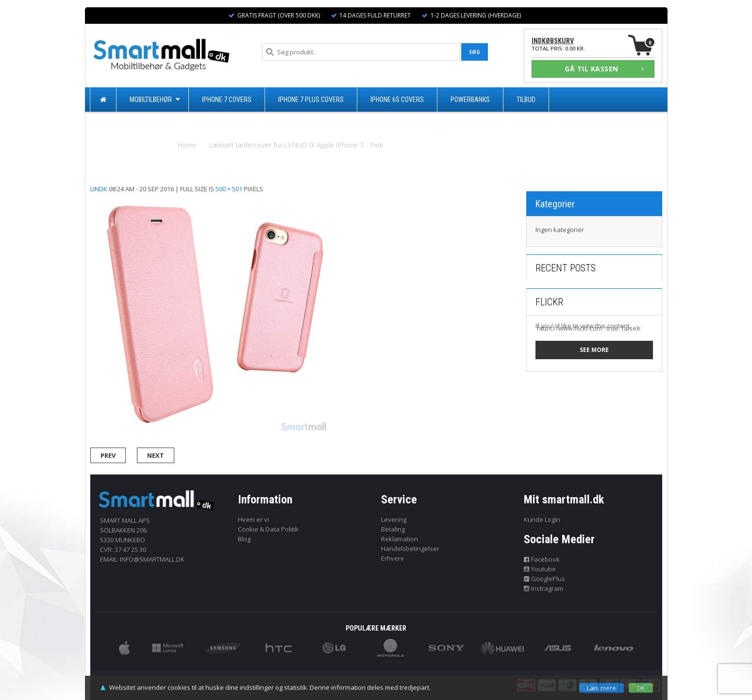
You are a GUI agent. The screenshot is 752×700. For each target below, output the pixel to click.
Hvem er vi (253, 519)
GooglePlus (544, 579)
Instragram (543, 588)
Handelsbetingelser (410, 549)
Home (187, 145)
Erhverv (393, 558)
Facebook (542, 559)
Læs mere (602, 688)
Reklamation (400, 539)
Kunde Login (542, 519)
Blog (244, 539)
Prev (108, 455)
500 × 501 (229, 189)
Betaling (393, 529)
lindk (99, 189)
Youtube (540, 569)
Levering (394, 519)
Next (156, 455)
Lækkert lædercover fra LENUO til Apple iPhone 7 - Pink (296, 145)
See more (594, 350)
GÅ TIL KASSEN (604, 69)
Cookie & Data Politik (268, 529)
